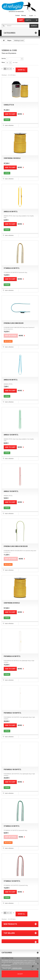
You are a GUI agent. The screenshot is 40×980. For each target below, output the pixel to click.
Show (3, 62)
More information (7, 968)
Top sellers (9, 933)
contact (18, 15)
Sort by (4, 58)
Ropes (9, 41)
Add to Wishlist (9, 125)
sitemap (24, 15)
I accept (20, 974)
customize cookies (17, 968)
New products (10, 924)
